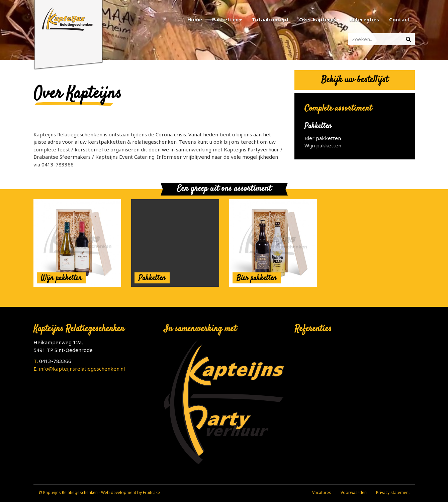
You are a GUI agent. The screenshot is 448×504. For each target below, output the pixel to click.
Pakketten (227, 19)
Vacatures (322, 492)
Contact (399, 19)
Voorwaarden (354, 492)
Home (195, 19)
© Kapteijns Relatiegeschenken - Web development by (91, 492)
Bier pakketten (323, 138)
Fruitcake (151, 492)
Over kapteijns (319, 19)
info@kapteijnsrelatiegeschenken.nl (82, 369)
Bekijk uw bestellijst (355, 80)
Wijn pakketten (323, 145)
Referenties (364, 19)
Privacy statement (393, 492)
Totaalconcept (271, 19)
